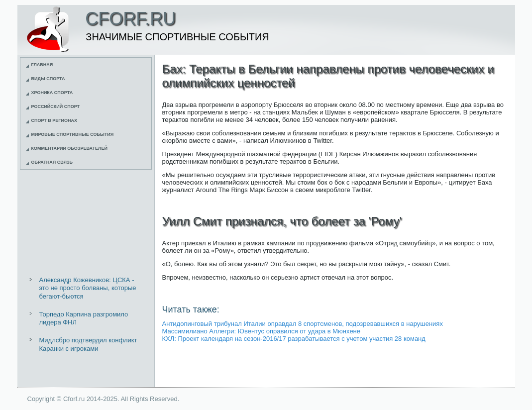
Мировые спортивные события (73, 134)
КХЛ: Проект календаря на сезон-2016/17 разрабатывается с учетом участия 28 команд (294, 339)
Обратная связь (52, 162)
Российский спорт (56, 106)
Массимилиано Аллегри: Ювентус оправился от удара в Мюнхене (262, 331)
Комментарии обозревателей (69, 148)
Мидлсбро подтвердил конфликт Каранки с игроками (88, 344)
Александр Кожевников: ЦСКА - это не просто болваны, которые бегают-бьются (88, 288)
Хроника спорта (52, 93)
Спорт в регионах (54, 120)
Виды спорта (48, 79)
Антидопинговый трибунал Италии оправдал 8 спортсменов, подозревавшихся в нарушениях (303, 324)
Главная (42, 65)
